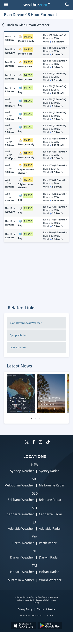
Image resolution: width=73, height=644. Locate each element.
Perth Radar (48, 543)
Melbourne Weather (19, 485)
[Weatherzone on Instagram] (40, 443)
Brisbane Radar (50, 500)
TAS (35, 566)
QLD (35, 493)
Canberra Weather (20, 514)
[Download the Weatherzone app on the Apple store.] (23, 626)
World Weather (50, 580)
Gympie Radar (18, 335)
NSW (35, 465)
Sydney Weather (22, 471)
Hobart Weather (22, 572)
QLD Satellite (18, 347)
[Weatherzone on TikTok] (48, 443)
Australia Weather (21, 580)
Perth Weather (23, 543)
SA (35, 522)
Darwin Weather (22, 557)
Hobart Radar (49, 572)
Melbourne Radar (52, 485)
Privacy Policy (25, 609)
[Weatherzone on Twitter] (27, 443)
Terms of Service (46, 609)
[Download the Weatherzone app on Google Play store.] (50, 626)
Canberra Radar (51, 514)
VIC (35, 479)
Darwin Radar (49, 557)
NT (35, 551)
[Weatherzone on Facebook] (34, 443)
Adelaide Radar (50, 529)
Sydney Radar (49, 471)
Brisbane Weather (21, 500)
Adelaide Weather (21, 529)
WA (35, 537)
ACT (35, 508)
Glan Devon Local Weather (26, 323)
